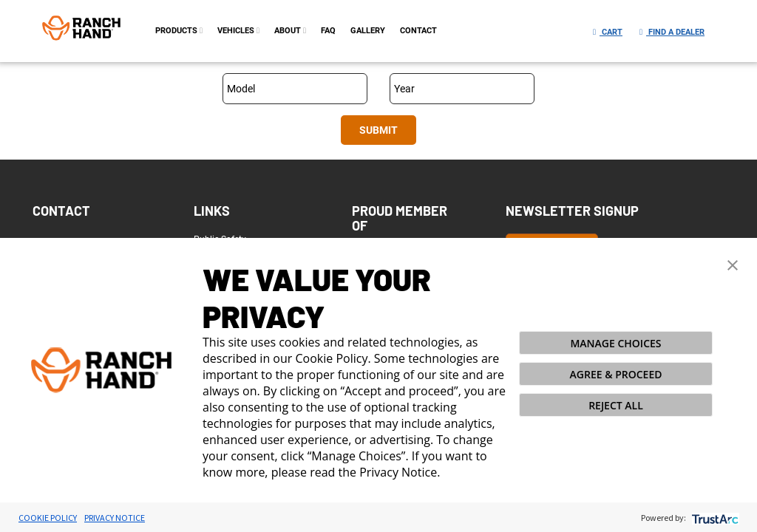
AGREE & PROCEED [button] (616, 374)
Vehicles (238, 31)
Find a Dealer (672, 32)
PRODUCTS (179, 31)
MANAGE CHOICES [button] (615, 343)
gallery (368, 31)
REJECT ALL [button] (616, 405)
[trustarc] (714, 518)
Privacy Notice (115, 518)
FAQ (328, 31)
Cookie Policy (48, 518)
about (290, 31)
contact (418, 31)
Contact (61, 211)
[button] (733, 264)
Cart (608, 32)
